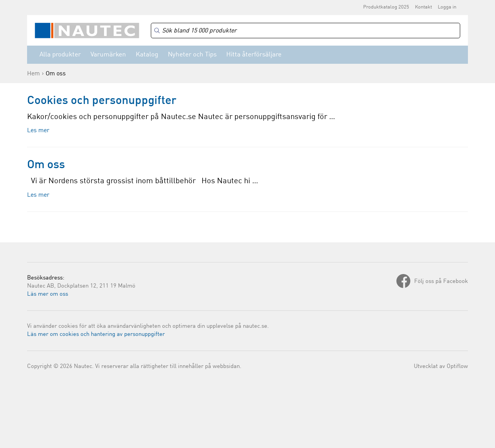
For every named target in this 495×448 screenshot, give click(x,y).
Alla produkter (60, 55)
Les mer (38, 131)
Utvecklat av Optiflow (441, 367)
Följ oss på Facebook (441, 282)
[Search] (306, 31)
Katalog (147, 55)
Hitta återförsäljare (254, 55)
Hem (33, 74)
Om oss (46, 165)
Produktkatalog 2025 (386, 7)
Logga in (447, 7)
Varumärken (108, 55)
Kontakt (423, 7)
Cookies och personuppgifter (102, 101)
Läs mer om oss (48, 294)
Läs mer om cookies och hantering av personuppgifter (96, 335)
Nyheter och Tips (192, 55)
